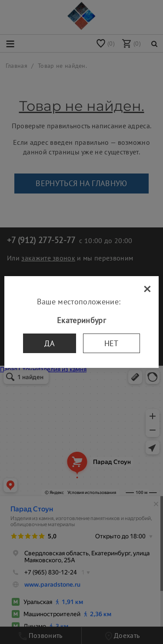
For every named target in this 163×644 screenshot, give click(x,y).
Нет (111, 343)
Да (50, 343)
